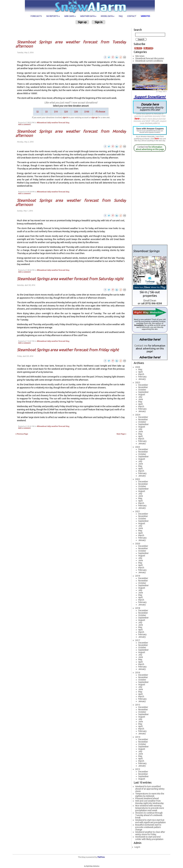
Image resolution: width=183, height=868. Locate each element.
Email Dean (150, 300)
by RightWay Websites (92, 866)
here (137, 119)
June (141, 399)
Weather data (88, 16)
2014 (138, 737)
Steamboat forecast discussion (150, 58)
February (142, 377)
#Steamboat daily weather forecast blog (53, 123)
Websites (145, 16)
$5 (47, 112)
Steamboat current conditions (149, 61)
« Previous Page (22, 434)
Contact (132, 16)
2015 (138, 705)
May (140, 369)
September (143, 392)
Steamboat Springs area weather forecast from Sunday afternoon (71, 202)
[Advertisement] (72, 32)
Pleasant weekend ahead (147, 798)
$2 (38, 112)
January (142, 379)
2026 (138, 367)
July (140, 397)
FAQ (121, 16)
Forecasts (36, 16)
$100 (87, 112)
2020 (138, 544)
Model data (108, 16)
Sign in (99, 22)
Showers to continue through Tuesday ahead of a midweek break (149, 815)
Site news (140, 56)
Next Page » (121, 434)
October (142, 390)
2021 (138, 511)
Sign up (82, 22)
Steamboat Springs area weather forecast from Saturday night (70, 279)
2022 (138, 479)
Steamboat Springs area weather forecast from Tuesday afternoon (71, 44)
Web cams (70, 16)
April (140, 372)
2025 (138, 383)
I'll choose (100, 112)
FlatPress (101, 857)
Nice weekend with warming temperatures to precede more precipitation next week (150, 808)
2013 (138, 769)
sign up (94, 117)
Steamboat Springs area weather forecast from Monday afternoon (71, 133)
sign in (65, 117)
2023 (138, 447)
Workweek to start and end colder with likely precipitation (149, 838)
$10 (56, 112)
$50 (76, 112)
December (143, 385)
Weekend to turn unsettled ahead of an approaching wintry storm (150, 789)
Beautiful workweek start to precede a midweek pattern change (148, 827)
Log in (137, 847)
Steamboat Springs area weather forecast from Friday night (68, 350)
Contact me (143, 147)
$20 (66, 112)
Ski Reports (53, 16)
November (143, 387)
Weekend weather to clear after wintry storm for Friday (150, 833)
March (141, 374)
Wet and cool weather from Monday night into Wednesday (149, 802)
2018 (138, 608)
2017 (138, 640)
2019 (138, 576)
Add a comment (24, 124)
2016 (138, 673)
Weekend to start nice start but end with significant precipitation (150, 821)
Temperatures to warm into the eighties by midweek (150, 795)
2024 (138, 415)
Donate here (150, 107)
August (142, 395)
